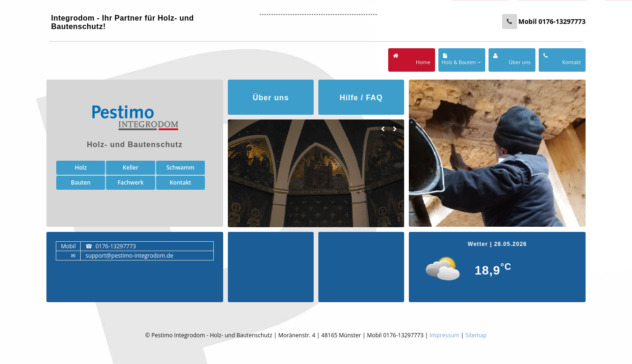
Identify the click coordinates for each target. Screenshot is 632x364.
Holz (80, 167)
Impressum (444, 335)
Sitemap (476, 335)
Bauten (81, 182)
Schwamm (181, 167)
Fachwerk (131, 182)
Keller (131, 167)
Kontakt (181, 182)
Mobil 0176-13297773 (552, 21)
